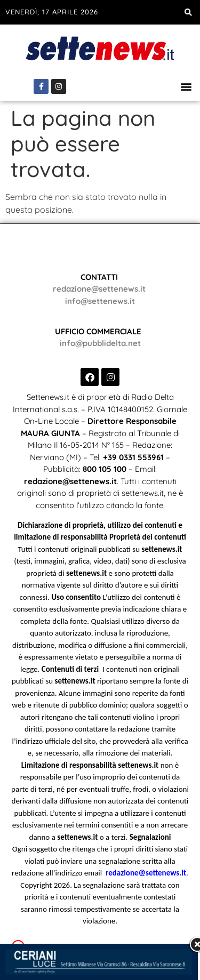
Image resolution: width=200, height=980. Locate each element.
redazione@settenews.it (99, 289)
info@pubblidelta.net (100, 343)
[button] (188, 13)
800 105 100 (105, 469)
